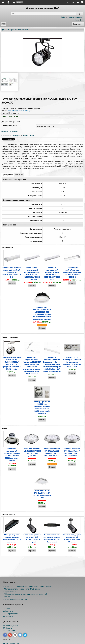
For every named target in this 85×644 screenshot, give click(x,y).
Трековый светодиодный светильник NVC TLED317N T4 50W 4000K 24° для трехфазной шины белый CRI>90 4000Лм (12, 363)
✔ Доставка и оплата (12, 592)
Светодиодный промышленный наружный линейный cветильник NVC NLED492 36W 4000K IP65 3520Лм (32, 273)
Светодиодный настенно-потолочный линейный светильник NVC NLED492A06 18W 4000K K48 (12, 272)
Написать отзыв (28, 135)
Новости (8, 628)
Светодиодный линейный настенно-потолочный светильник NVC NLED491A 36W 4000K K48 (72, 272)
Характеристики (7, 175)
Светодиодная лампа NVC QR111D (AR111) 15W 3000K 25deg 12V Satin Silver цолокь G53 (72, 452)
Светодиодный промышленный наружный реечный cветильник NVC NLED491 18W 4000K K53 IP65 (52, 273)
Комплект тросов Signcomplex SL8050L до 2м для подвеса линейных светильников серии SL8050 (72, 362)
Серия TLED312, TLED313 (19, 30)
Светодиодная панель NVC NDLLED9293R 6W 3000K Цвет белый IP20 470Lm (42, 494)
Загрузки (8, 616)
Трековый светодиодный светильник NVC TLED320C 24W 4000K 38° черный (72, 538)
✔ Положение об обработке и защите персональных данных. (28, 586)
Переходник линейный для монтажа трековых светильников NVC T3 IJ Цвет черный (52, 538)
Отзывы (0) (19, 175)
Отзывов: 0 (16, 135)
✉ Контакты (8, 611)
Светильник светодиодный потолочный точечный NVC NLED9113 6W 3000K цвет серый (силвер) (12, 454)
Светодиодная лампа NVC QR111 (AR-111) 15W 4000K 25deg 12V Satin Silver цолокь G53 (52, 452)
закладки (5, 131)
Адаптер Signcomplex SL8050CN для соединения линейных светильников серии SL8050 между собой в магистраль (42, 408)
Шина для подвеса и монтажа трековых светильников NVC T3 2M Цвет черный (12, 538)
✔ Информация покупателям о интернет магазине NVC (25, 594)
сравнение (14, 131)
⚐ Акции (7, 608)
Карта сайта (9, 631)
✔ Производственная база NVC (16, 599)
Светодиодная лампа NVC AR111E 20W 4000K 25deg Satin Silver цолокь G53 (32, 452)
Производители (11, 626)
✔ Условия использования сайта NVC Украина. (22, 589)
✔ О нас (7, 597)
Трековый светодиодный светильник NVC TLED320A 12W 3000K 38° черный (32, 538)
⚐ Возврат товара (10, 614)
